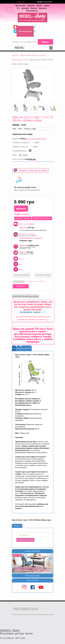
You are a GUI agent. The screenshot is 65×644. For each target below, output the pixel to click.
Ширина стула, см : (21, 147)
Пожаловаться (32, 11)
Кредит (21, 270)
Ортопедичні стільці (20, 60)
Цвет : (15, 155)
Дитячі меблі (26, 55)
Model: (17, 125)
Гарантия (31, 6)
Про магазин (20, 6)
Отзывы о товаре (30, 129)
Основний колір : (20, 151)
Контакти (43, 8)
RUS (24, 2)
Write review (21, 286)
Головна (15, 55)
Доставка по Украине (28, 235)
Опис (14, 129)
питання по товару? (43, 275)
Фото (20, 129)
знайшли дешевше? (22, 275)
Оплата (39, 6)
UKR (19, 2)
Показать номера (25, 31)
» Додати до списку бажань (36, 281)
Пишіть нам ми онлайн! (31, 170)
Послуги (34, 8)
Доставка (25, 8)
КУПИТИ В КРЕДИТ (23, 218)
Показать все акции (32, 576)
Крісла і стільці (39, 55)
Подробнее (33, 161)
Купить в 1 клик (42, 218)
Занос (20, 264)
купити (21, 209)
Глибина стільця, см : (22, 142)
